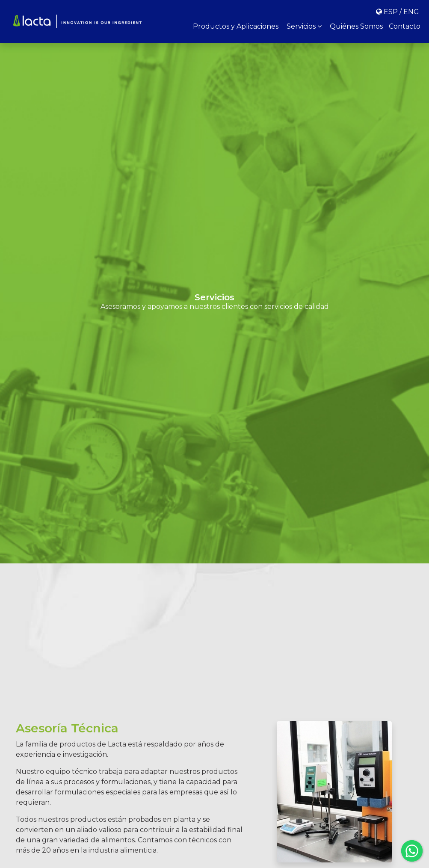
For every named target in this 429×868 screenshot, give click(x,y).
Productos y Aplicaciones (236, 26)
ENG (411, 12)
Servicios (304, 26)
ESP (391, 12)
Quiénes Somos (356, 26)
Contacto (405, 26)
